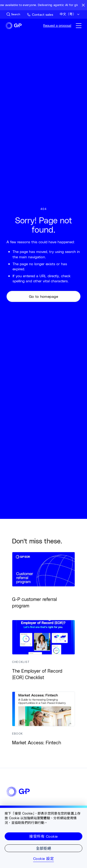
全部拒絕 (44, 848)
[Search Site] (13, 14)
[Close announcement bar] (83, 5)
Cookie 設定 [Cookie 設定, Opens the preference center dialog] (43, 859)
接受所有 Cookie (43, 836)
